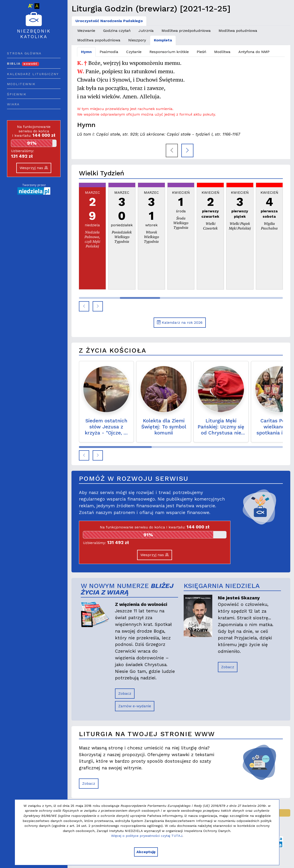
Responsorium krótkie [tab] (169, 52)
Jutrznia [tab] (146, 31)
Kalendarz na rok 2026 (180, 322)
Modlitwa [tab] (222, 52)
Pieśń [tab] (201, 52)
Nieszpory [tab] (137, 40)
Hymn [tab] (86, 52)
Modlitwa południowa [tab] (238, 31)
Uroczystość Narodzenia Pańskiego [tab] (109, 21)
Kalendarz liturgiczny (33, 74)
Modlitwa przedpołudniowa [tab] (186, 31)
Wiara (13, 104)
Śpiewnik (17, 94)
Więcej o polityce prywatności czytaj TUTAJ (147, 836)
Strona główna (24, 53)
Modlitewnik (21, 84)
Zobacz (125, 693)
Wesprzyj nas (34, 168)
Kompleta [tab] (163, 40)
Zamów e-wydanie (135, 706)
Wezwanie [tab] (86, 31)
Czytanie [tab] (134, 52)
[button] (84, 306)
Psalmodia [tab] (109, 52)
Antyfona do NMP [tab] (254, 52)
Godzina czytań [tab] (117, 31)
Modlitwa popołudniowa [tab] (99, 40)
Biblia (23, 63)
